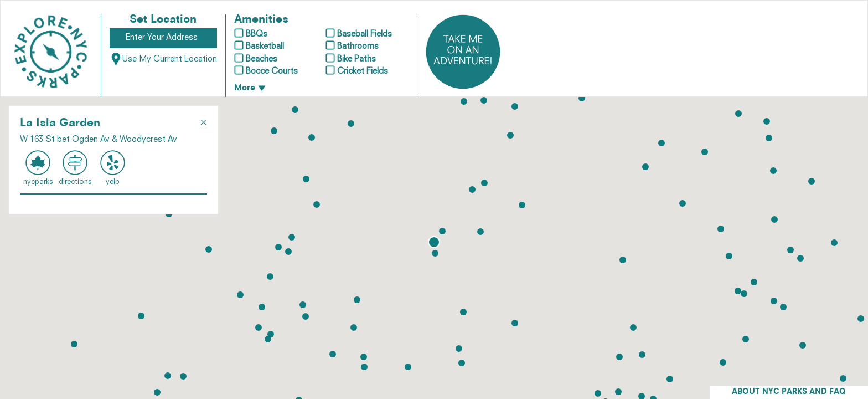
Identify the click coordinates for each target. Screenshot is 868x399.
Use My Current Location (163, 60)
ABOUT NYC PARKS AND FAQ (789, 392)
